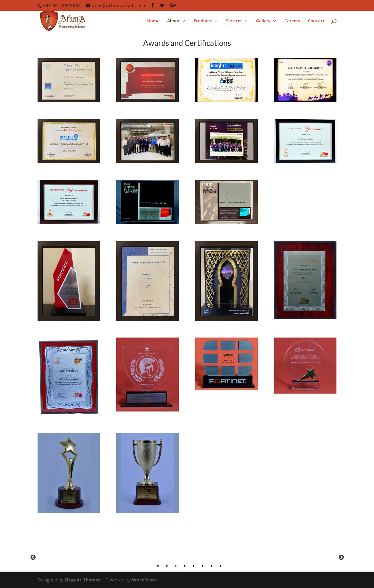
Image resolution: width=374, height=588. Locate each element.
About (174, 21)
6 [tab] (203, 566)
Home (153, 21)
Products (203, 21)
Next (341, 558)
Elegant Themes (83, 580)
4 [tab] (185, 566)
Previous (33, 558)
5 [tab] (194, 566)
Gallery (263, 21)
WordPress (144, 580)
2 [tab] (167, 566)
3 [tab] (176, 566)
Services (234, 21)
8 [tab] (221, 566)
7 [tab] (212, 566)
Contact (316, 21)
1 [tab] (158, 566)
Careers (292, 21)
